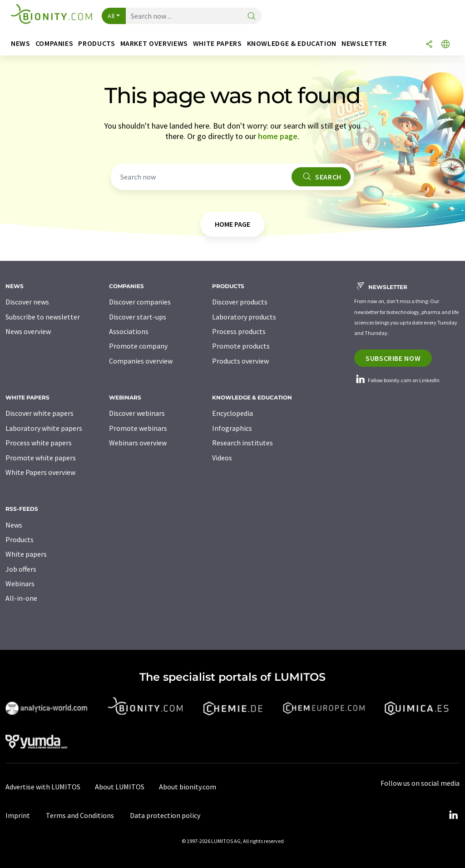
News (14, 525)
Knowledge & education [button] (292, 43)
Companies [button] (54, 43)
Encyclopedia (232, 413)
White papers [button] (218, 43)
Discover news (27, 302)
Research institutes (242, 443)
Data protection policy (165, 815)
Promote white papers (41, 458)
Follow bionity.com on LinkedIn (397, 380)
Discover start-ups (138, 317)
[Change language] (445, 45)
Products (20, 539)
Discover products (240, 302)
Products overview (240, 361)
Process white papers (39, 443)
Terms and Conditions (80, 815)
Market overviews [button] (154, 43)
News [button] (21, 43)
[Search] (252, 17)
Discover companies (140, 302)
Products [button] (96, 43)
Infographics (232, 428)
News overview (28, 331)
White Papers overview (40, 472)
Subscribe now (393, 358)
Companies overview (141, 361)
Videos (222, 458)
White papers (26, 554)
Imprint (18, 815)
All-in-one (21, 598)
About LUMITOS (120, 787)
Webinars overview (138, 443)
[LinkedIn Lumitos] (453, 815)
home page (278, 136)
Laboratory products (244, 317)
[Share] (429, 45)
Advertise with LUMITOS (43, 787)
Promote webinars (138, 428)
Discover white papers (40, 413)
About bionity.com (188, 787)
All (111, 16)
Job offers (21, 569)
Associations (129, 331)
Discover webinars (137, 413)
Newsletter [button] (364, 43)
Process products (239, 331)
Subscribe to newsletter (43, 317)
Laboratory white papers (44, 428)
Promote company (138, 346)
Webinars (20, 584)
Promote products (241, 346)
